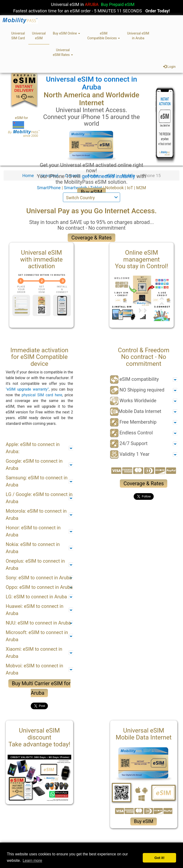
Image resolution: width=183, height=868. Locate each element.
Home (28, 176)
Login (169, 67)
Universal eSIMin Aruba (138, 36)
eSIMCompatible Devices (104, 36)
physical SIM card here (42, 395)
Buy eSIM (91, 192)
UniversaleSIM (39, 36)
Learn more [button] (32, 861)
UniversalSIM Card (18, 36)
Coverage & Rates (91, 238)
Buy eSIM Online (67, 33)
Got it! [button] (159, 858)
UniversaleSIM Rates (63, 52)
